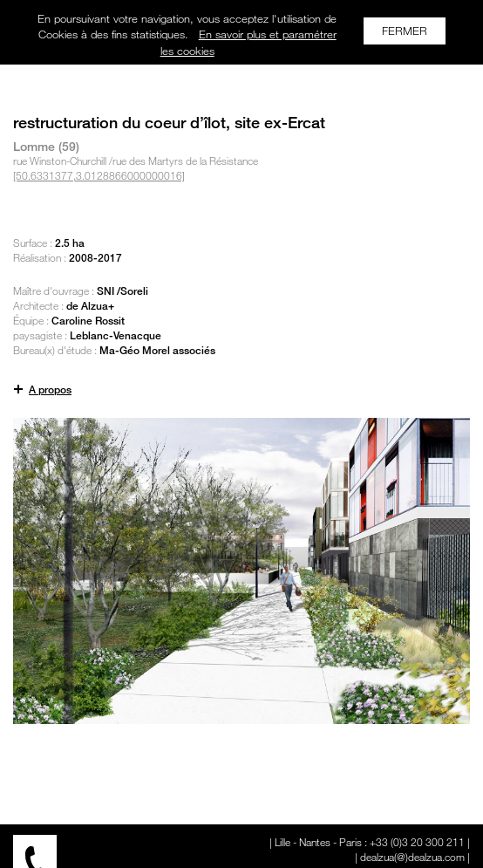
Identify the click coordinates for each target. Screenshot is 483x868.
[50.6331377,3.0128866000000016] (99, 175)
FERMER (405, 31)
